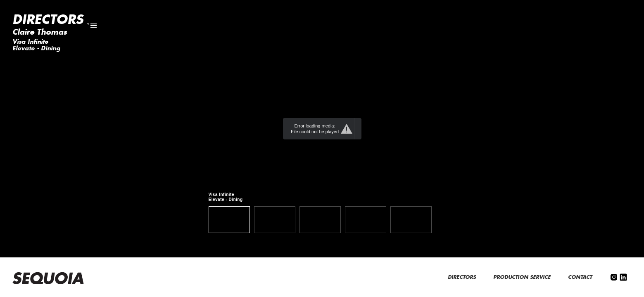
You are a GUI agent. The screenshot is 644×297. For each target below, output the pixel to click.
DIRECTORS (463, 277)
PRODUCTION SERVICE (523, 277)
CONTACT (581, 277)
